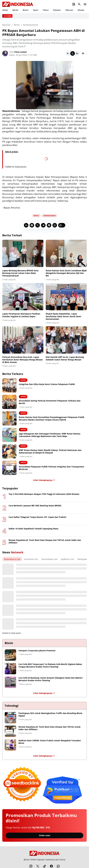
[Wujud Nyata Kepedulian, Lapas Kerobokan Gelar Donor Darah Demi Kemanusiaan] (66, 297)
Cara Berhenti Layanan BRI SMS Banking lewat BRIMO (35, 506)
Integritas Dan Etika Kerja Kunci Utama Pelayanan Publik (47, 384)
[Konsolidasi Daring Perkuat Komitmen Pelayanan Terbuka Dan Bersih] (9, 402)
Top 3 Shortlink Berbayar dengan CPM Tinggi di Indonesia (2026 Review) (44, 494)
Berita (15, 10)
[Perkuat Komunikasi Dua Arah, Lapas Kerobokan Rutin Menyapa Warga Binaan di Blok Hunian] (23, 340)
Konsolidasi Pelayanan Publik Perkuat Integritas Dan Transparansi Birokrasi (51, 468)
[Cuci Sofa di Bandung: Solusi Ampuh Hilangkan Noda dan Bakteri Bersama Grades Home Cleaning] (10, 682)
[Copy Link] (26, 225)
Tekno (46, 10)
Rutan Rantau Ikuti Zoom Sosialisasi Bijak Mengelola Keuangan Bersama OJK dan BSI (66, 273)
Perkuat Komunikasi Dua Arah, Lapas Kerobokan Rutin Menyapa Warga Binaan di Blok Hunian (22, 360)
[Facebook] (32, 225)
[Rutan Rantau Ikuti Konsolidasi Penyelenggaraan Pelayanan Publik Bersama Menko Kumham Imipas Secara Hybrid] (9, 418)
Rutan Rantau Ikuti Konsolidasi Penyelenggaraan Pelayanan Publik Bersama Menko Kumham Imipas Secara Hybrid (52, 419)
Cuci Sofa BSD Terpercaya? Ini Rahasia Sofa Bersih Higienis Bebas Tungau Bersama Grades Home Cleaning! (50, 665)
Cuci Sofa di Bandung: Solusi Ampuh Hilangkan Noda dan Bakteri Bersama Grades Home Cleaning (50, 679)
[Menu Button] (85, 4)
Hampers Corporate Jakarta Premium (37, 651)
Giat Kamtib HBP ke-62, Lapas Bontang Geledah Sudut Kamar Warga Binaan (65, 358)
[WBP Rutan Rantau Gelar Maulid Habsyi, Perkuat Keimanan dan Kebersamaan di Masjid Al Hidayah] (9, 451)
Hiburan (69, 10)
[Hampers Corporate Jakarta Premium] (10, 655)
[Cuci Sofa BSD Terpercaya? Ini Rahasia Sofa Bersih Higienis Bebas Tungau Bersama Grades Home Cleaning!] (10, 669)
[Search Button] (79, 4)
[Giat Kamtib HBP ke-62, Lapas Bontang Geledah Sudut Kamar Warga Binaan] (66, 340)
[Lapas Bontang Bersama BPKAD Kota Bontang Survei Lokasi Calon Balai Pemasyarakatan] (23, 253)
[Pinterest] (49, 225)
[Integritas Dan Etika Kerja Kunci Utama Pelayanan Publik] (9, 385)
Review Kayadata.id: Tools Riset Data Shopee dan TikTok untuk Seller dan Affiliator (45, 541)
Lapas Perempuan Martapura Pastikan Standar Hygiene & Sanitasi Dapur (21, 315)
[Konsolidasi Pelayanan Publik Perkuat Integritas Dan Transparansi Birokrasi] (9, 468)
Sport (36, 10)
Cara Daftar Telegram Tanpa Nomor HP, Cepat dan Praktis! (37, 517)
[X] (38, 225)
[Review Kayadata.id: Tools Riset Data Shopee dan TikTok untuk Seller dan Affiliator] (10, 731)
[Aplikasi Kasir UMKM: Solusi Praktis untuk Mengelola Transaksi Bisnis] (10, 745)
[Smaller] (68, 53)
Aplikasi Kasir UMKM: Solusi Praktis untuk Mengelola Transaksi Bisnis (50, 742)
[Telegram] (43, 225)
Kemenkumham (49, 216)
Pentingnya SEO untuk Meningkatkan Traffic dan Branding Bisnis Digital (50, 715)
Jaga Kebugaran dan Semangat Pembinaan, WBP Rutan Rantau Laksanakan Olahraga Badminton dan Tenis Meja (50, 435)
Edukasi (57, 10)
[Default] (73, 53)
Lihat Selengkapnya (44, 480)
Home (5, 10)
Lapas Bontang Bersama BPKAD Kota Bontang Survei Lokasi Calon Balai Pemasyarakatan (20, 273)
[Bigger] (77, 53)
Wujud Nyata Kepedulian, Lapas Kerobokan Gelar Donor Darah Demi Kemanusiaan (63, 316)
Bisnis (26, 10)
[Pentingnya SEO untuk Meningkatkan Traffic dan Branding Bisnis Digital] (10, 718)
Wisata (81, 10)
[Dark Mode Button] (74, 4)
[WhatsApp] (55, 225)
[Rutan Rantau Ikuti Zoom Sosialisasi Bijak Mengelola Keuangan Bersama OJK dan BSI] (66, 253)
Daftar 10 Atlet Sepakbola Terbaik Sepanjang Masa (33, 529)
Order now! (45, 835)
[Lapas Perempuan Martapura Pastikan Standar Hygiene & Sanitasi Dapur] (23, 297)
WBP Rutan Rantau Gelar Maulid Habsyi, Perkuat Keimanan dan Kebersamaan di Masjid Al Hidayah (50, 451)
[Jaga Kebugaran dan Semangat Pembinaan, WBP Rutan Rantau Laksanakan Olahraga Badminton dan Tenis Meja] (9, 435)
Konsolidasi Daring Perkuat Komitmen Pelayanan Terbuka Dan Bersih (50, 402)
